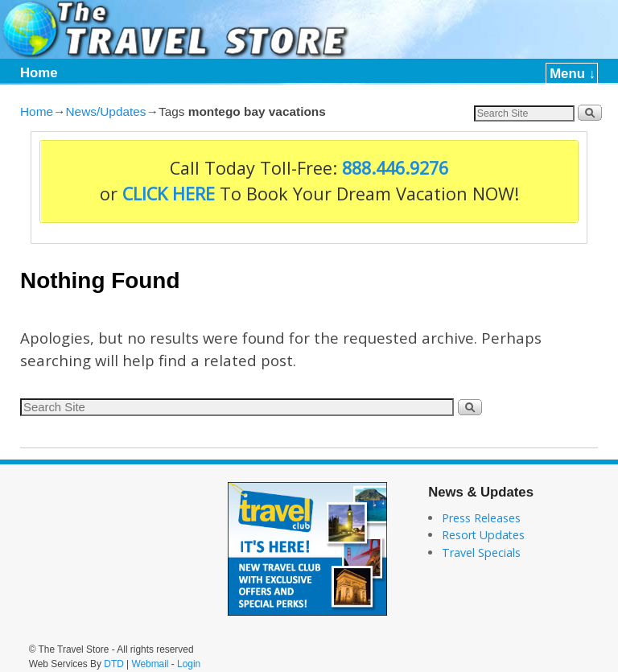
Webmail (150, 664)
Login (189, 664)
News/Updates (105, 111)
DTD (113, 664)
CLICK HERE (169, 194)
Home (39, 73)
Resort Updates (483, 535)
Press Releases (481, 518)
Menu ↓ (573, 74)
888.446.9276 (395, 168)
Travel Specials (481, 552)
